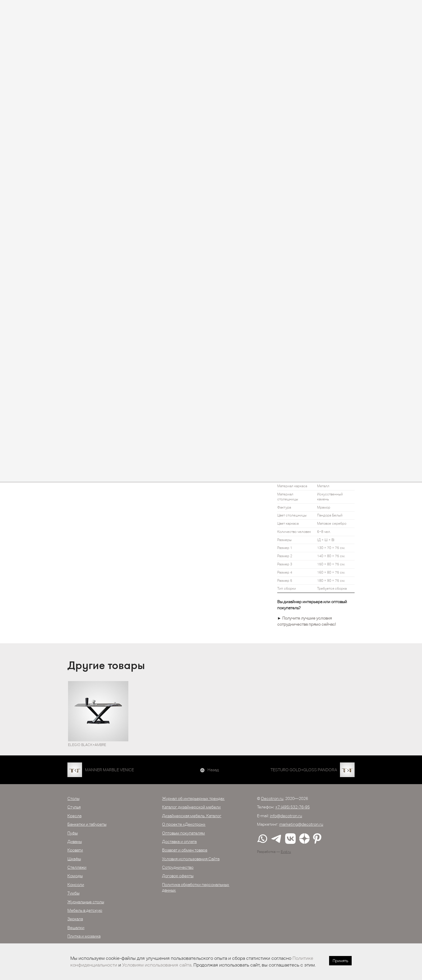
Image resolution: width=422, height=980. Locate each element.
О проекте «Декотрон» (184, 824)
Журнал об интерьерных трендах (193, 798)
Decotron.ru (272, 798)
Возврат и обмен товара (185, 850)
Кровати (75, 850)
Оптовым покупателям (183, 833)
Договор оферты (178, 876)
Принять (340, 961)
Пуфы (73, 833)
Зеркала (75, 919)
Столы (73, 798)
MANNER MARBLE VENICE (109, 770)
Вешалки (76, 928)
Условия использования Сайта (191, 859)
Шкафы (74, 859)
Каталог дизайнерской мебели (191, 807)
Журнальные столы (86, 902)
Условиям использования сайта (157, 965)
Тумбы (73, 893)
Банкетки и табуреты (87, 824)
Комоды (75, 876)
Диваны (75, 842)
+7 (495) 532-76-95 (292, 807)
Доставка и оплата (179, 842)
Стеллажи (77, 867)
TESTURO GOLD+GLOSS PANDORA (304, 770)
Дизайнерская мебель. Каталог (192, 816)
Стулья (74, 807)
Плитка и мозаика (84, 936)
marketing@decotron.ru (301, 824)
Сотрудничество (178, 867)
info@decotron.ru (286, 816)
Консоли (76, 885)
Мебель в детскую (85, 910)
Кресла (74, 816)
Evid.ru (286, 852)
